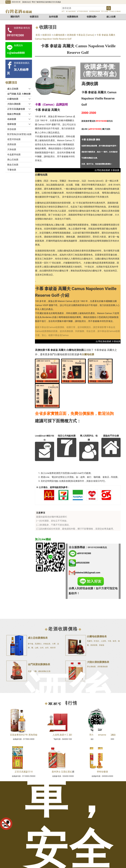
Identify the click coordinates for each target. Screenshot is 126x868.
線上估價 (111, 17)
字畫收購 (12, 170)
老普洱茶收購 (14, 139)
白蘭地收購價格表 (97, 636)
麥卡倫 (31, 644)
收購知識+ (92, 17)
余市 (47, 648)
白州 (42, 648)
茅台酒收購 (91, 667)
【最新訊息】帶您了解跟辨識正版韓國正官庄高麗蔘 (41, 2)
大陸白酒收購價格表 (98, 662)
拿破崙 (102, 645)
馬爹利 (90, 641)
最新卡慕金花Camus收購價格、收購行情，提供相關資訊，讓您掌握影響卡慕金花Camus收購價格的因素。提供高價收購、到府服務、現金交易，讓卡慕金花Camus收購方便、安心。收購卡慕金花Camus (77, 331)
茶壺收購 (12, 129)
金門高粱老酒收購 (82, 11)
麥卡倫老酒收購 (71, 11)
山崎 (37, 648)
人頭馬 (103, 641)
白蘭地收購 (59, 35)
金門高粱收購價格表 (39, 664)
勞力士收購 (105, 11)
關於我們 (15, 17)
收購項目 (34, 17)
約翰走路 (47, 644)
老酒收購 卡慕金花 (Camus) (81, 35)
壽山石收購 (13, 160)
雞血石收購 (13, 165)
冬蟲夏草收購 (14, 154)
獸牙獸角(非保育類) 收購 (19, 134)
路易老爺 (94, 645)
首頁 (38, 35)
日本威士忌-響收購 (115, 11)
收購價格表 (73, 17)
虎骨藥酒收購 (102, 667)
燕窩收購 (12, 144)
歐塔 (115, 641)
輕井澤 (53, 648)
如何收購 (53, 17)
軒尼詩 (96, 641)
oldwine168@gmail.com (88, 573)
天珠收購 (12, 149)
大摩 (54, 644)
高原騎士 (38, 644)
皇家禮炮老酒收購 (94, 11)
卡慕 (109, 641)
